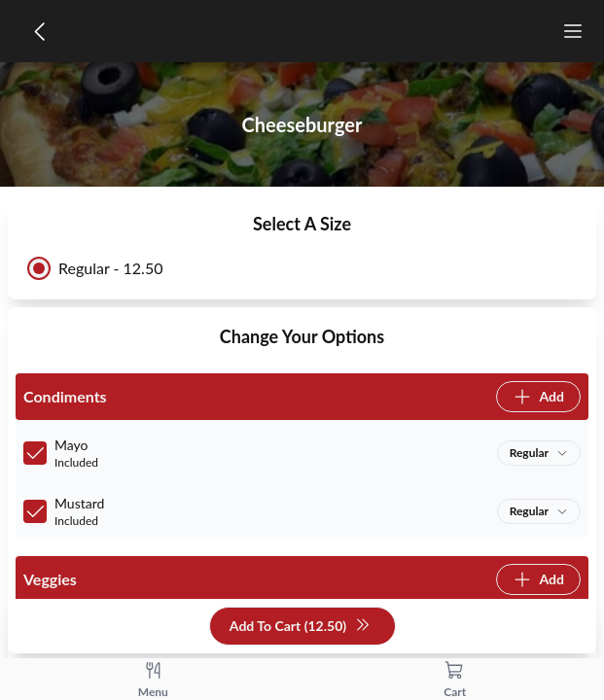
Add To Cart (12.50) (300, 627)
